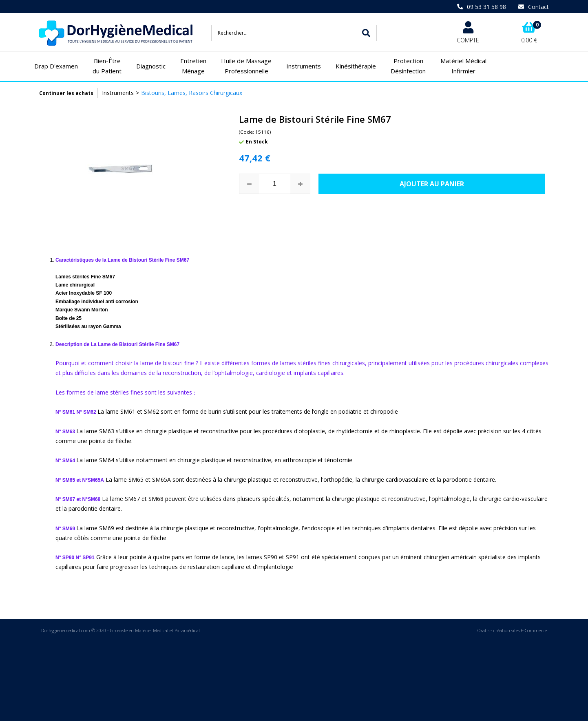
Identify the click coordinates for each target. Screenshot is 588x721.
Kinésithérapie (356, 66)
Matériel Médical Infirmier (463, 66)
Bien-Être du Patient (107, 66)
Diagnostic (151, 66)
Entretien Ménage (193, 66)
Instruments (304, 66)
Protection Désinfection (408, 66)
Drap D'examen (56, 66)
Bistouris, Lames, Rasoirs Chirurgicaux (192, 93)
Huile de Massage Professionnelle (246, 66)
